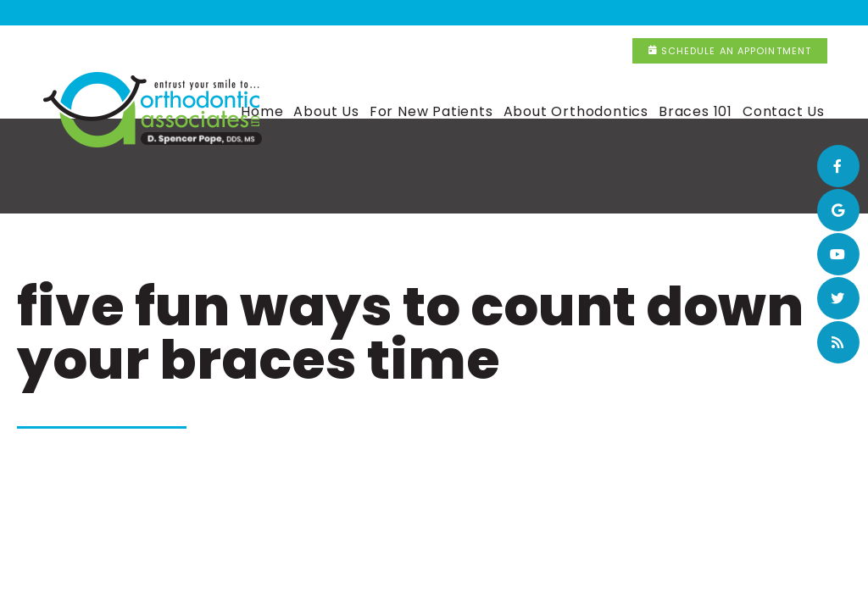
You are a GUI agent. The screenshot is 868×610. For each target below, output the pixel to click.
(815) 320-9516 (581, 14)
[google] (838, 210)
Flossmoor (237, 14)
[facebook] (838, 166)
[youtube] (838, 254)
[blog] (838, 342)
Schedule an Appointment (756, 13)
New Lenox (468, 14)
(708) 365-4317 (355, 14)
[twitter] (838, 298)
